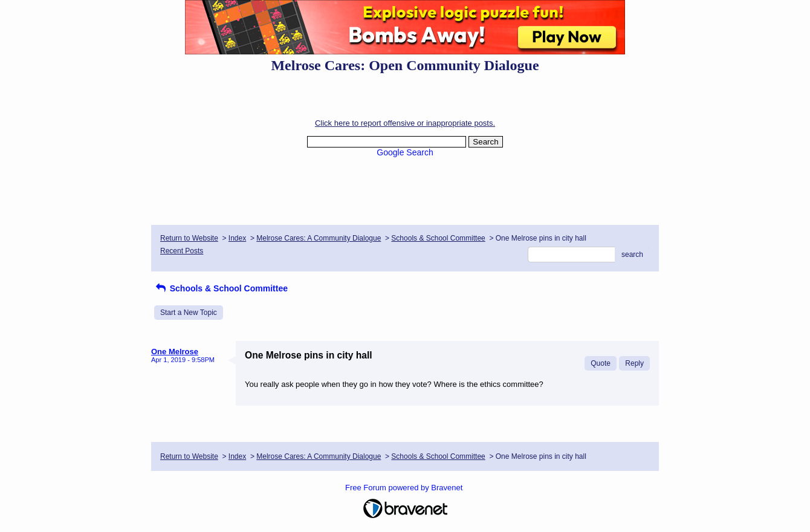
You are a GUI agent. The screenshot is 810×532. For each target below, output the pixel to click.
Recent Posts (182, 251)
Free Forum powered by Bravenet (405, 488)
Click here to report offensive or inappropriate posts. (405, 123)
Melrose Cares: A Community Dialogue (319, 238)
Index (237, 238)
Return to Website (189, 238)
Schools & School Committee (438, 238)
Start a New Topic (189, 313)
